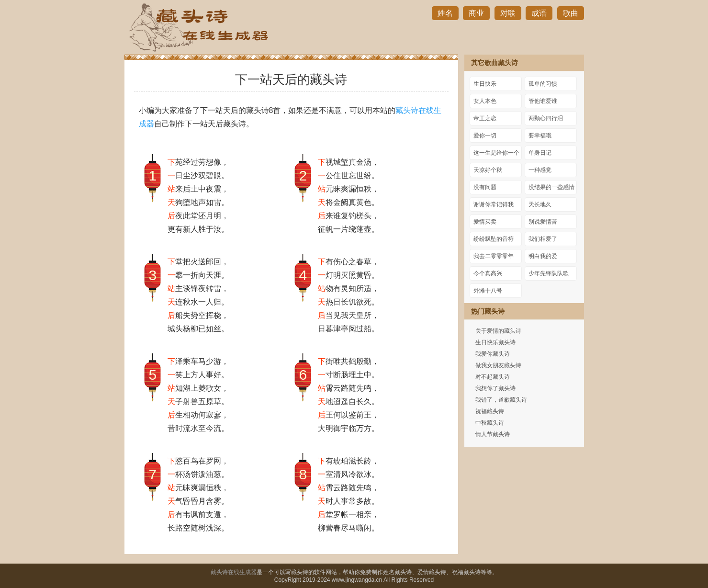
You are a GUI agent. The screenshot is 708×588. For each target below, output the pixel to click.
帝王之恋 (485, 118)
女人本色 (485, 101)
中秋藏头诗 (490, 423)
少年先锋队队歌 (549, 273)
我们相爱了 (543, 239)
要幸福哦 (540, 136)
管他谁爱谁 (543, 101)
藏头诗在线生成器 (234, 572)
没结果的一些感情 (551, 187)
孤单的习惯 (543, 84)
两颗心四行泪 (546, 118)
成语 (539, 13)
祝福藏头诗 (490, 411)
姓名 (445, 13)
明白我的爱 (543, 256)
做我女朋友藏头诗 (498, 365)
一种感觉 (540, 170)
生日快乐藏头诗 (495, 342)
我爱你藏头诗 (493, 354)
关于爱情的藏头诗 (498, 331)
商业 (476, 13)
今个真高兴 (488, 273)
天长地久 (540, 204)
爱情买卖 (485, 222)
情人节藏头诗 (493, 434)
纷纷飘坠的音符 (494, 239)
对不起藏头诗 (493, 377)
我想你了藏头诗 (495, 388)
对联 (508, 13)
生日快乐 (485, 84)
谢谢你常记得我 (494, 204)
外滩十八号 (488, 291)
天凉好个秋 (488, 170)
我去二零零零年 (494, 256)
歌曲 (571, 13)
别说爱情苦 (543, 222)
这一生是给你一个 (496, 153)
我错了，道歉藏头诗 (501, 400)
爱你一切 (485, 136)
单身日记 (540, 153)
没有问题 (485, 187)
